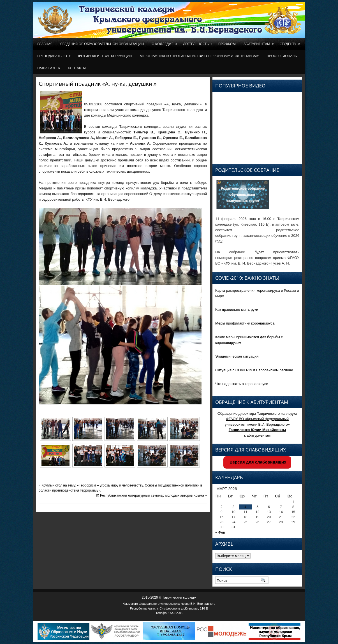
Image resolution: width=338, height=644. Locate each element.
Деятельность (199, 42)
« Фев (220, 532)
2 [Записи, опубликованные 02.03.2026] (222, 507)
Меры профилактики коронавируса (245, 323)
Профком (227, 44)
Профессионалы (282, 56)
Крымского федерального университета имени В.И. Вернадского (169, 604)
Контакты (77, 68)
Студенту (291, 42)
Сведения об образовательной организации (102, 44)
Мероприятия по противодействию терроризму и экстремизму (199, 56)
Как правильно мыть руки (237, 310)
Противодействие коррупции (104, 56)
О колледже (165, 42)
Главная (45, 44)
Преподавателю (55, 54)
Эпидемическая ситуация (237, 356)
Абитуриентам (260, 42)
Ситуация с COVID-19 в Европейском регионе (254, 370)
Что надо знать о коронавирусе (242, 384)
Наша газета (49, 68)
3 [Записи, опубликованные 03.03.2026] (234, 507)
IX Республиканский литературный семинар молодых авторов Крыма (150, 495)
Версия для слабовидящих (257, 462)
